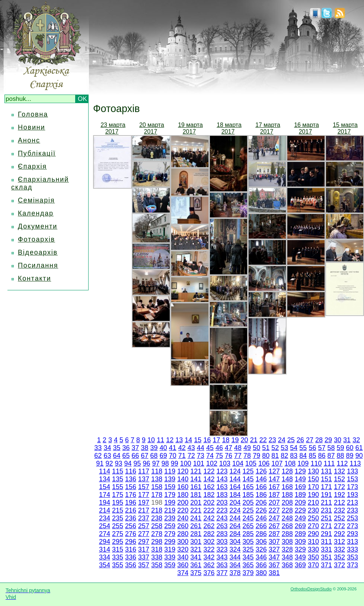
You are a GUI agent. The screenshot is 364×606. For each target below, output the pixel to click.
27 (310, 440)
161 (196, 487)
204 (235, 503)
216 (131, 510)
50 (256, 448)
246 (261, 518)
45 (210, 448)
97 (156, 463)
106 (264, 463)
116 (131, 471)
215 (118, 510)
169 (300, 487)
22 (263, 440)
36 (126, 448)
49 (247, 448)
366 (261, 565)
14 (188, 440)
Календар (36, 213)
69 (163, 456)
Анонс (29, 140)
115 (118, 471)
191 (326, 495)
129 (300, 471)
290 (313, 534)
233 (352, 510)
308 (287, 542)
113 (355, 463)
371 (326, 565)
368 (287, 565)
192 (339, 495)
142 (209, 479)
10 (151, 440)
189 (300, 495)
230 (313, 510)
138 (157, 479)
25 (291, 440)
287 (274, 534)
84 (303, 456)
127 (274, 471)
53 (284, 448)
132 (339, 471)
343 (222, 557)
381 (274, 573)
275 (118, 534)
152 (339, 479)
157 (144, 487)
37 (135, 448)
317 (144, 549)
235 (118, 518)
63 (107, 456)
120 (183, 471)
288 (287, 534)
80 (266, 456)
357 (144, 565)
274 (105, 534)
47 (229, 448)
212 (339, 503)
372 (339, 565)
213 (352, 503)
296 (131, 542)
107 (277, 463)
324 (235, 549)
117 (144, 471)
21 (254, 440)
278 (157, 534)
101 (199, 463)
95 (137, 463)
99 (175, 463)
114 (105, 471)
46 (219, 448)
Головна (33, 114)
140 (183, 479)
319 (170, 549)
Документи (38, 226)
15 (198, 440)
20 (245, 440)
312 (339, 542)
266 (261, 526)
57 (322, 448)
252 (339, 518)
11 (160, 440)
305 (248, 542)
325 (248, 549)
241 (196, 518)
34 (107, 448)
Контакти (34, 278)
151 (326, 479)
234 (105, 518)
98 (165, 463)
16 (207, 440)
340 (183, 557)
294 (105, 542)
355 (118, 565)
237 (144, 518)
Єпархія (32, 166)
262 (209, 526)
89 (350, 456)
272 (339, 526)
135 (118, 479)
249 (300, 518)
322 (209, 549)
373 (352, 565)
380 (261, 573)
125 (248, 471)
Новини (31, 127)
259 (170, 526)
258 (157, 526)
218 (157, 510)
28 (319, 440)
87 (331, 456)
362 (209, 565)
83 (294, 456)
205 (248, 503)
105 (251, 463)
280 (183, 534)
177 (144, 495)
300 (183, 542)
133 (352, 471)
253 (352, 518)
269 (300, 526)
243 (222, 518)
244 (235, 518)
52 (275, 448)
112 (342, 463)
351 (326, 557)
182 (209, 495)
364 (235, 565)
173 (352, 487)
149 (300, 479)
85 (312, 456)
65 (126, 456)
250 (313, 518)
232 (339, 510)
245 (248, 518)
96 (147, 463)
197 (144, 503)
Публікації (37, 153)
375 (196, 573)
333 (352, 549)
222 (209, 510)
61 (359, 448)
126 (261, 471)
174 (105, 495)
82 (284, 456)
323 (222, 549)
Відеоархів (38, 252)
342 (209, 557)
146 (261, 479)
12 (170, 440)
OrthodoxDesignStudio (311, 589)
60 (350, 448)
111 (329, 463)
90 (359, 456)
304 (235, 542)
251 (326, 518)
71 (182, 456)
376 (209, 573)
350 (313, 557)
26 (300, 440)
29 (328, 440)
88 (341, 456)
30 (338, 440)
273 (352, 526)
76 (229, 456)
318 (157, 549)
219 (170, 510)
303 (222, 542)
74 (210, 456)
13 (179, 440)
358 (157, 565)
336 (131, 557)
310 (313, 542)
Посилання (38, 265)
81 (275, 456)
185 (248, 495)
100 (186, 463)
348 (287, 557)
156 (131, 487)
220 (183, 510)
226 (261, 510)
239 (170, 518)
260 (183, 526)
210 (313, 503)
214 (105, 510)
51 (266, 448)
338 (157, 557)
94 (128, 463)
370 (313, 565)
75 (219, 456)
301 (196, 542)
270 (313, 526)
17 (216, 440)
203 (222, 503)
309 (300, 542)
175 (118, 495)
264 (235, 526)
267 (274, 526)
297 (144, 542)
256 (131, 526)
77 (238, 456)
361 (196, 565)
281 (196, 534)
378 (235, 573)
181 (196, 495)
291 (326, 534)
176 (131, 495)
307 (274, 542)
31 (347, 440)
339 (170, 557)
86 (322, 456)
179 (170, 495)
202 (209, 503)
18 (226, 440)
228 (287, 510)
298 (157, 542)
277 (144, 534)
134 (105, 479)
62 (98, 456)
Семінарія (36, 200)
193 (352, 495)
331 (326, 549)
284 (235, 534)
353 (352, 557)
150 (313, 479)
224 (235, 510)
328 (287, 549)
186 (261, 495)
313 (352, 542)
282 (209, 534)
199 (170, 503)
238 (157, 518)
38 (145, 448)
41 (173, 448)
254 (105, 526)
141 (196, 479)
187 (274, 495)
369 (300, 565)
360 (183, 565)
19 (235, 440)
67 (145, 456)
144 (235, 479)
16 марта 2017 (306, 128)
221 (196, 510)
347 (274, 557)
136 (131, 479)
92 (109, 463)
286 (261, 534)
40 (163, 448)
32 (356, 440)
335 (118, 557)
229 (300, 510)
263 (222, 526)
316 (131, 549)
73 (201, 456)
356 (131, 565)
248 (287, 518)
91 (100, 463)
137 (144, 479)
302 (209, 542)
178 (157, 495)
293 (352, 534)
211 (326, 503)
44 (201, 448)
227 (274, 510)
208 (287, 503)
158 (157, 487)
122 (209, 471)
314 (105, 549)
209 (300, 503)
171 (326, 487)
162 (209, 487)
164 (235, 487)
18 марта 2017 (229, 128)
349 (300, 557)
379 (248, 573)
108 (290, 463)
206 (261, 503)
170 (313, 487)
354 (105, 565)
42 (182, 448)
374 (183, 573)
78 (247, 456)
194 (105, 503)
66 (135, 456)
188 (287, 495)
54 (294, 448)
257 (144, 526)
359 (170, 565)
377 (222, 573)
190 (313, 495)
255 (118, 526)
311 (326, 542)
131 (326, 471)
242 (209, 518)
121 (196, 471)
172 (339, 487)
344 (235, 557)
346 (261, 557)
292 (339, 534)
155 (118, 487)
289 (300, 534)
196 (131, 503)
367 (274, 565)
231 (326, 510)
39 (154, 448)
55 (303, 448)
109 (303, 463)
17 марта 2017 (268, 128)
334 (105, 557)
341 (196, 557)
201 (196, 503)
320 (183, 549)
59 (341, 448)
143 (222, 479)
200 (183, 503)
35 (116, 448)
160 (183, 487)
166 (261, 487)
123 (222, 471)
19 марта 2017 (190, 128)
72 (191, 456)
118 (157, 471)
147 (274, 479)
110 (316, 463)
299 (170, 542)
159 (170, 487)
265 (248, 526)
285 (248, 534)
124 (235, 471)
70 (173, 456)
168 (287, 487)
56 (312, 448)
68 (154, 456)
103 (225, 463)
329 (300, 549)
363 (222, 565)
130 (313, 471)
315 (118, 549)
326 (261, 549)
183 (222, 495)
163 (222, 487)
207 (274, 503)
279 (170, 534)
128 (287, 471)
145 (248, 479)
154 (105, 487)
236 (131, 518)
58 (331, 448)
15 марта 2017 (345, 128)
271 (326, 526)
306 (261, 542)
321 (196, 549)
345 (248, 557)
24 (282, 440)
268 (287, 526)
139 (170, 479)
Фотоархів (36, 239)
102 (212, 463)
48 (238, 448)
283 (222, 534)
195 (118, 503)
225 (248, 510)
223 (222, 510)
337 (144, 557)
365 (248, 565)
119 (170, 471)
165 (248, 487)
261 (196, 526)
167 (274, 487)
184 (235, 495)
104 (238, 463)
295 (118, 542)
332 (339, 549)
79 (256, 456)
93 (118, 463)
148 (287, 479)
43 (191, 448)
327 (274, 549)
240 (183, 518)
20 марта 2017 (152, 128)
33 (98, 448)
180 (183, 495)
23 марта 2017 (113, 128)
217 (144, 510)
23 (272, 440)
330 (313, 549)
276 (131, 534)
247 (274, 518)
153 (352, 479)
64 (116, 456)
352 (339, 557)
